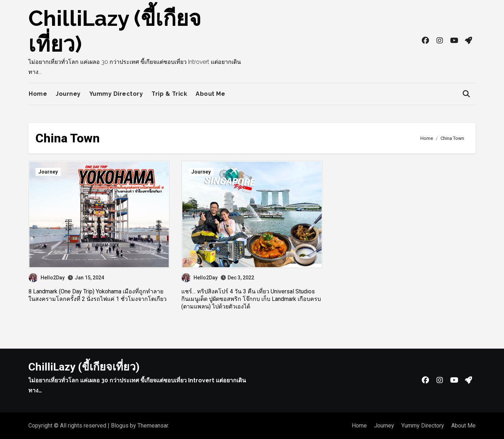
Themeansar (153, 426)
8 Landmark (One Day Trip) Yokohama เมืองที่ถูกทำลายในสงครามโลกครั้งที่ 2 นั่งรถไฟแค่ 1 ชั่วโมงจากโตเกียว (97, 295)
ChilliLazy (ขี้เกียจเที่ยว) (84, 367)
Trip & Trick (169, 94)
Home (38, 94)
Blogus (120, 426)
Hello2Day (47, 278)
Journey (68, 94)
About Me (210, 94)
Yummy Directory (116, 94)
